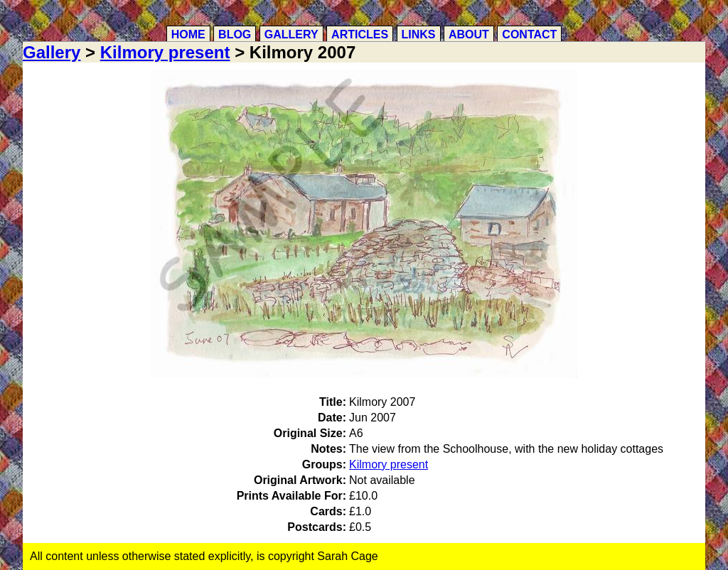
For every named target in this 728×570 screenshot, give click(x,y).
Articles (360, 34)
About (469, 34)
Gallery (291, 34)
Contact (529, 34)
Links (419, 34)
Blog (235, 34)
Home (188, 34)
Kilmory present (165, 52)
